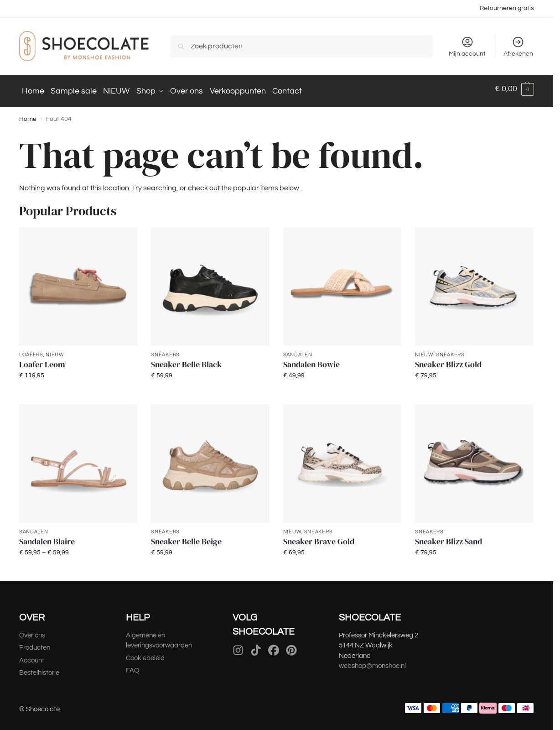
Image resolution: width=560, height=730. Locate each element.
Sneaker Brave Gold (319, 537)
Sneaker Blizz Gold (448, 360)
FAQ (132, 666)
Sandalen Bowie (311, 360)
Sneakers (165, 350)
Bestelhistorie (40, 668)
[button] (514, 89)
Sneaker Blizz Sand (449, 537)
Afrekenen (518, 46)
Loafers (31, 350)
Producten (35, 643)
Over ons (32, 631)
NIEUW (55, 350)
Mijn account (467, 46)
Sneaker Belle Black (186, 360)
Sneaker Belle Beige (186, 537)
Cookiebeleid (145, 654)
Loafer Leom (42, 360)
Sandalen (298, 350)
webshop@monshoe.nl (372, 661)
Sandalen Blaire (47, 537)
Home (28, 115)
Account (32, 656)
